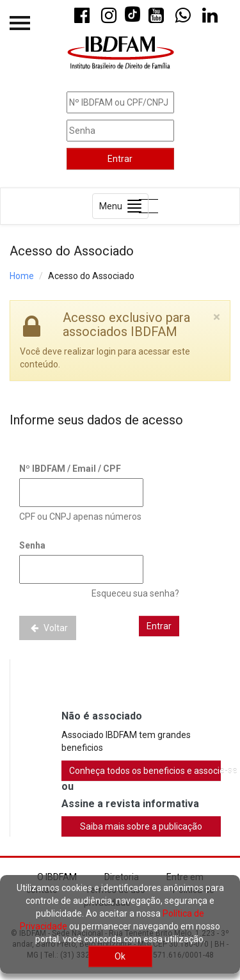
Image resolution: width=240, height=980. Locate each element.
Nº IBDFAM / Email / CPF (70, 469)
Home (22, 276)
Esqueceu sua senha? (135, 593)
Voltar (48, 628)
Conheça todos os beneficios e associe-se (145, 771)
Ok (120, 956)
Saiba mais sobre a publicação (141, 826)
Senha (32, 545)
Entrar (120, 159)
